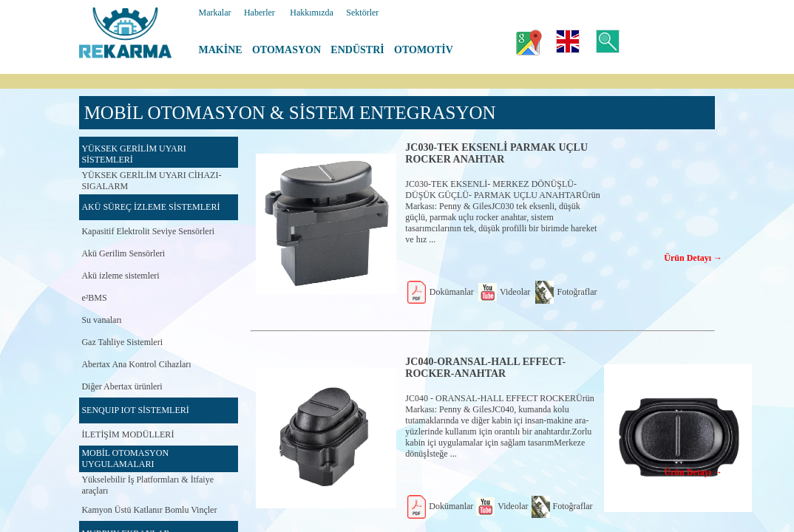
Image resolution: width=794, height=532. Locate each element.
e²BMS (94, 298)
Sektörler (362, 13)
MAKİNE (221, 50)
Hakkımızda (312, 13)
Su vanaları (101, 320)
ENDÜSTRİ (357, 50)
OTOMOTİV (424, 50)
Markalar (215, 13)
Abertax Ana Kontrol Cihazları (136, 364)
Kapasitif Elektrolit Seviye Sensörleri (148, 231)
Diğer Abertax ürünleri (122, 386)
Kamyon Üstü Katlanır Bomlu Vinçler (149, 510)
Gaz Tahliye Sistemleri (122, 342)
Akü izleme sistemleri (120, 276)
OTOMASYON (286, 50)
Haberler (259, 13)
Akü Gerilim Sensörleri (123, 253)
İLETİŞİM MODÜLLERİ (128, 434)
